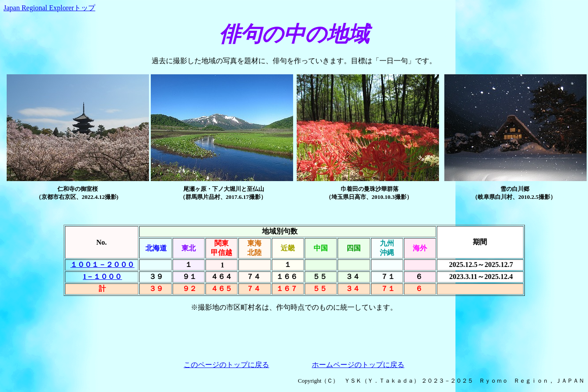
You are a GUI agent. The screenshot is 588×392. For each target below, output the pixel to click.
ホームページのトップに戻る (358, 365)
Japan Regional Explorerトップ (49, 8)
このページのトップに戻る (226, 365)
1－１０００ (102, 277)
